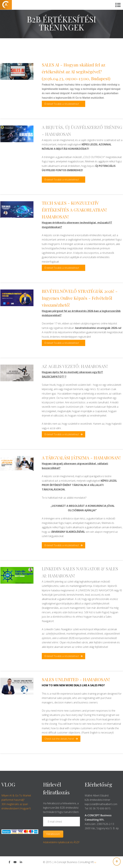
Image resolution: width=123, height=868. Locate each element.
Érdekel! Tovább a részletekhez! (62, 104)
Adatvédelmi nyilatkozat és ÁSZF (61, 842)
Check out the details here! (61, 739)
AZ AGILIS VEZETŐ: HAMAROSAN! (75, 366)
